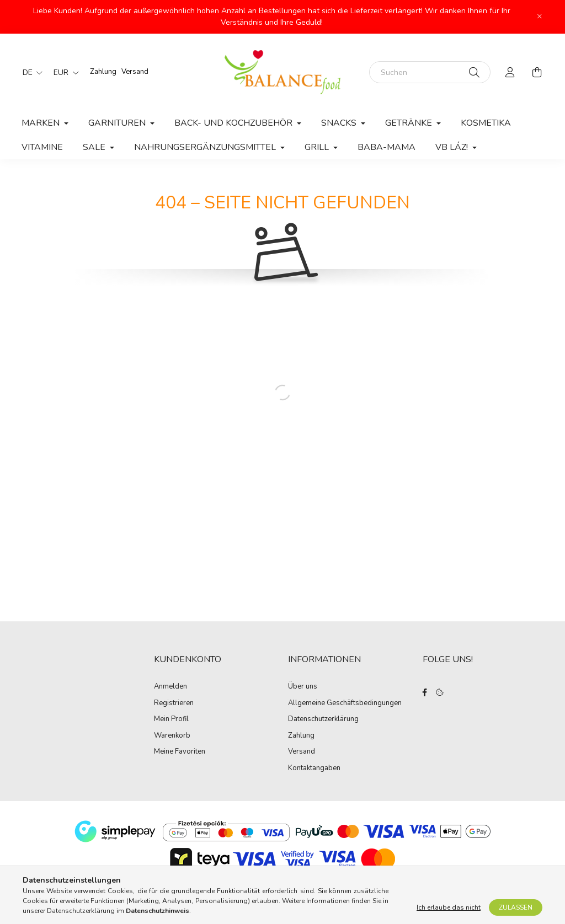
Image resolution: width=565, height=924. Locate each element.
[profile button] (510, 72)
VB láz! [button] (453, 147)
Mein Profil (171, 719)
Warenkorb (172, 736)
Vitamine (42, 147)
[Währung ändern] (63, 72)
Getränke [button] (410, 123)
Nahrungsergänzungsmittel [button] (206, 147)
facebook (425, 692)
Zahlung (103, 72)
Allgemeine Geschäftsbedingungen (345, 703)
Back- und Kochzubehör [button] (234, 123)
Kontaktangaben (314, 769)
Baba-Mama (387, 147)
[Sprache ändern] (30, 72)
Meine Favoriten (180, 752)
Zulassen (516, 907)
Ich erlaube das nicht (449, 907)
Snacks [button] (340, 123)
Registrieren (174, 703)
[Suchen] (430, 72)
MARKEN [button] (42, 123)
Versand (135, 72)
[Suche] (474, 72)
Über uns (303, 687)
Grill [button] (318, 147)
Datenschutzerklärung (323, 719)
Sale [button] (95, 147)
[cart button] (537, 72)
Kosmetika (486, 123)
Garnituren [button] (118, 123)
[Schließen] (540, 17)
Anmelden (170, 687)
